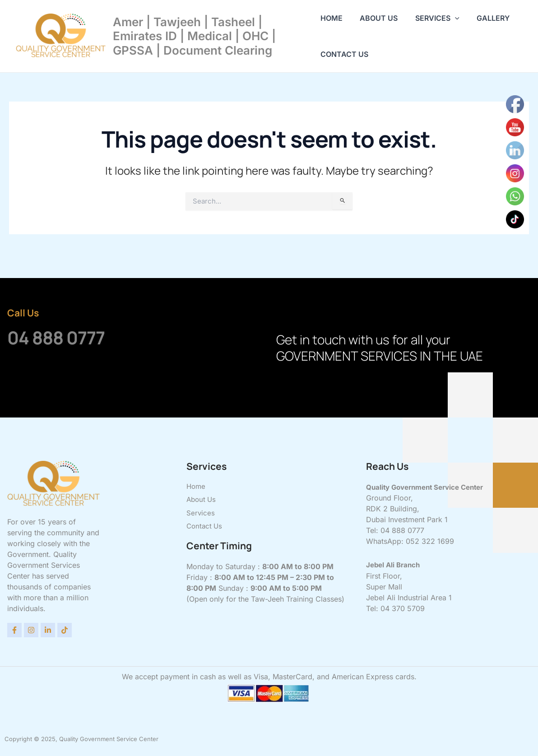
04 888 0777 (70, 336)
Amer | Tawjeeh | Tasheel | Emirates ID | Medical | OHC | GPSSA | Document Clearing (194, 36)
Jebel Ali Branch (395, 565)
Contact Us (344, 54)
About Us (376, 18)
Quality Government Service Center (430, 487)
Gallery (484, 18)
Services (431, 18)
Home (332, 18)
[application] (449, 18)
